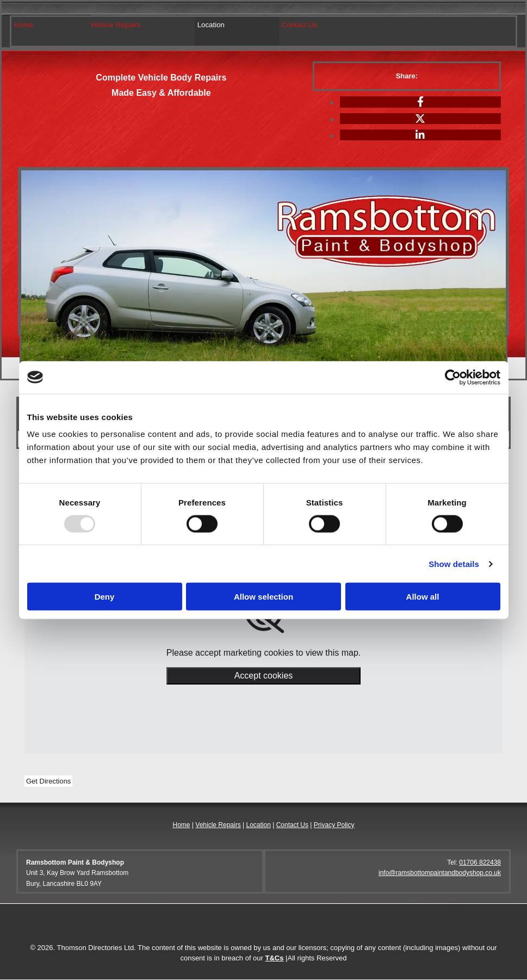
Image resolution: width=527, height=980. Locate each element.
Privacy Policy (334, 825)
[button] (48, 782)
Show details (454, 563)
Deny (105, 597)
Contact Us (297, 25)
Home (24, 25)
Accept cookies (264, 676)
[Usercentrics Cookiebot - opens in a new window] (453, 377)
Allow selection (263, 597)
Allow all (423, 597)
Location (210, 25)
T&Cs (275, 959)
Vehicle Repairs (115, 25)
